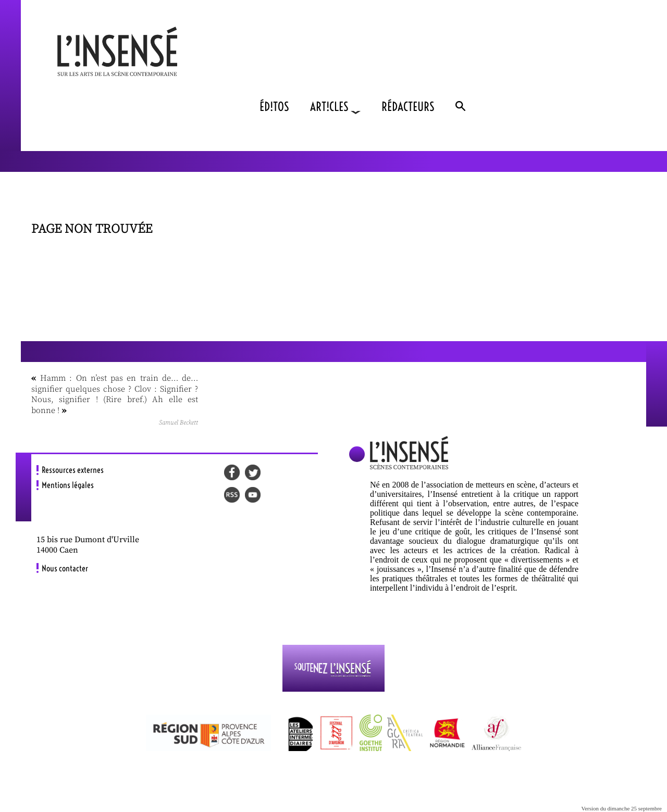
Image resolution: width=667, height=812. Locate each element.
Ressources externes (73, 470)
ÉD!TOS (274, 107)
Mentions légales (68, 485)
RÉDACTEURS (408, 107)
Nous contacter (65, 568)
